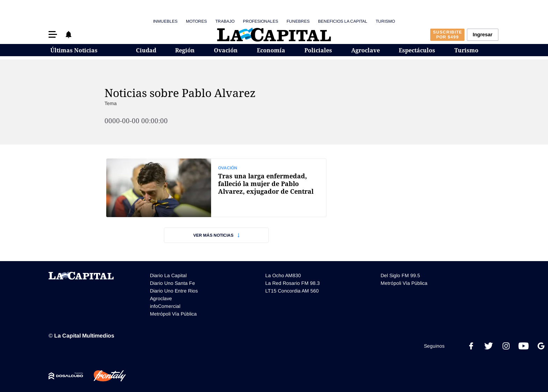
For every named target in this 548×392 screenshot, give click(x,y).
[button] (53, 34)
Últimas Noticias (74, 50)
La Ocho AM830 (283, 275)
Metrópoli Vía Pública (173, 314)
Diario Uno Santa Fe (172, 283)
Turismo (385, 21)
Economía (271, 50)
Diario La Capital (168, 275)
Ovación (226, 50)
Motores (196, 21)
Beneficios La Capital (343, 21)
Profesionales (261, 21)
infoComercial (165, 306)
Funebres (298, 21)
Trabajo (225, 21)
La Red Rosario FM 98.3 (293, 283)
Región (185, 50)
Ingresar (482, 35)
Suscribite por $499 (448, 35)
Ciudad (146, 50)
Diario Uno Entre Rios (174, 291)
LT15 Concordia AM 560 (292, 291)
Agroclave (366, 50)
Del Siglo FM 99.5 (400, 275)
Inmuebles (165, 21)
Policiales (318, 50)
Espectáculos (417, 50)
